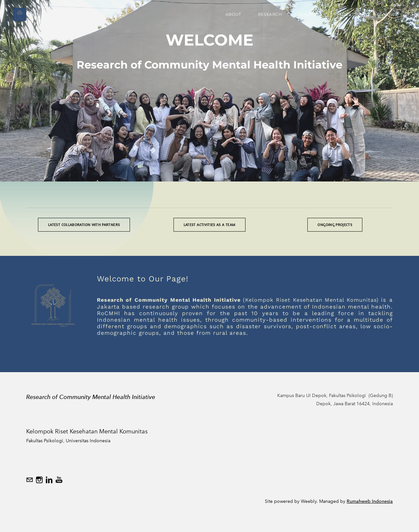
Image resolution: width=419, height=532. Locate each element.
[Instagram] (39, 480)
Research (270, 14)
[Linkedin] (49, 480)
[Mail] (29, 480)
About (233, 14)
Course (308, 14)
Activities (385, 14)
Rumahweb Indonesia (370, 501)
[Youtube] (59, 480)
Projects (345, 14)
